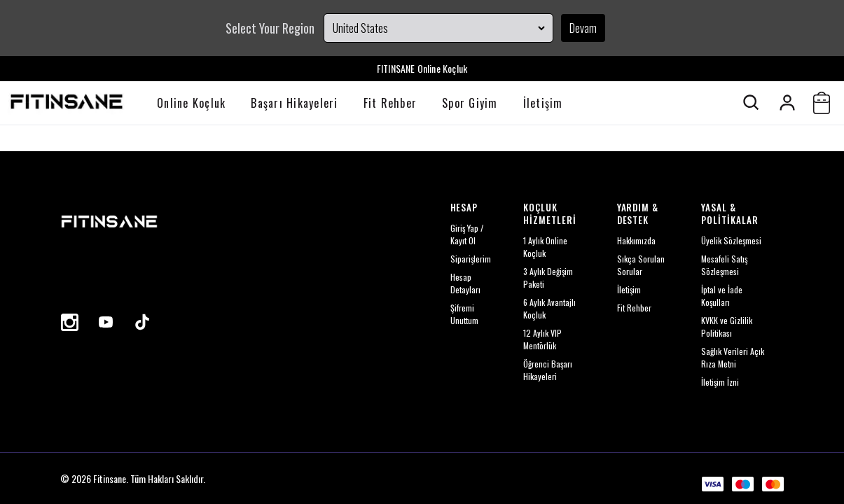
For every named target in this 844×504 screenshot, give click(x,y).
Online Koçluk (191, 103)
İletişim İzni (720, 382)
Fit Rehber (390, 103)
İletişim (543, 103)
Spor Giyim (470, 103)
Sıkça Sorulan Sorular (641, 265)
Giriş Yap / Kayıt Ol (467, 234)
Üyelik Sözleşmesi (731, 240)
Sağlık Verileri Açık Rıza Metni (733, 357)
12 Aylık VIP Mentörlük (542, 339)
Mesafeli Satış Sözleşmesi (724, 265)
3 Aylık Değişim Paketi (548, 278)
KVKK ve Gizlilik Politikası (727, 327)
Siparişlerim (471, 259)
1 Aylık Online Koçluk (545, 247)
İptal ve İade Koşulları (722, 296)
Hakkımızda (636, 240)
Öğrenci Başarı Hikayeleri (548, 370)
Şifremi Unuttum (464, 314)
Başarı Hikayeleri (294, 103)
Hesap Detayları (465, 283)
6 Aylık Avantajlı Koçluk (549, 308)
